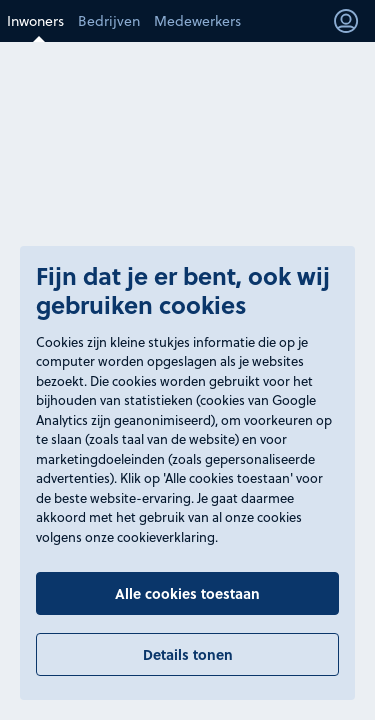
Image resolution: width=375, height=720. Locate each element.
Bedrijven (109, 20)
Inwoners (35, 20)
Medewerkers (197, 20)
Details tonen (188, 654)
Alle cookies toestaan (187, 593)
